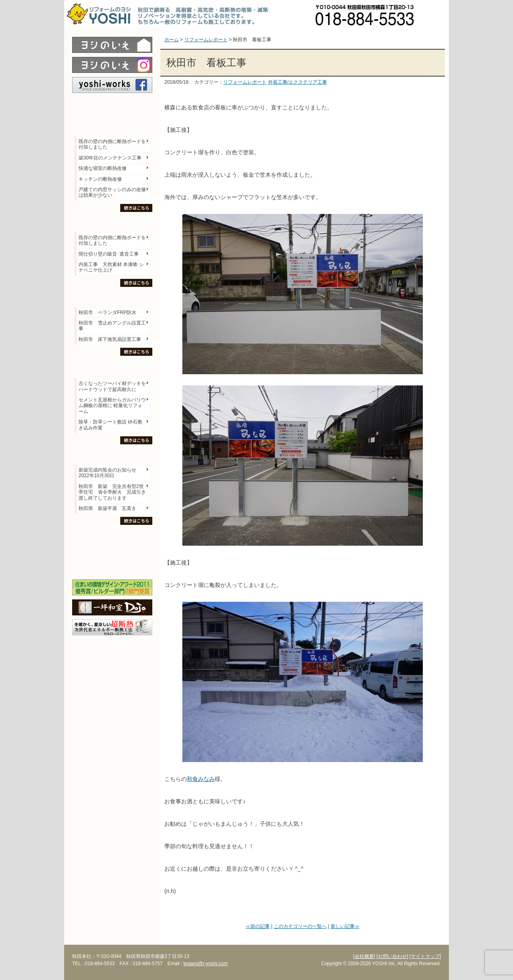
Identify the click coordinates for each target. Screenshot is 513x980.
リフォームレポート (245, 82)
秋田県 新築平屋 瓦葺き (107, 508)
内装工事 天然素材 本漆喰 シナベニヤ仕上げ (111, 267)
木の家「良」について (112, 537)
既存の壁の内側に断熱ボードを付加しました (112, 144)
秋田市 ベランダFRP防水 (107, 313)
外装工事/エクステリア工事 (298, 82)
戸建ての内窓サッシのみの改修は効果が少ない (112, 192)
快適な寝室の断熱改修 (103, 168)
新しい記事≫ (345, 926)
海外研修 (112, 565)
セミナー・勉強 (112, 551)
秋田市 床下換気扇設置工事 (110, 339)
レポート (112, 107)
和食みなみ (201, 779)
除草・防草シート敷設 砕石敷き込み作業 (110, 425)
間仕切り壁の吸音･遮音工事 (109, 254)
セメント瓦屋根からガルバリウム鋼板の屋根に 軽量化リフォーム (112, 406)
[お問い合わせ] (392, 956)
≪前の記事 (258, 926)
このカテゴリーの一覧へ (300, 926)
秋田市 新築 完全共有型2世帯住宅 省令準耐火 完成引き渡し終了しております (112, 492)
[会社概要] (364, 956)
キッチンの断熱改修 (103, 179)
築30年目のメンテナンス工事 (110, 158)
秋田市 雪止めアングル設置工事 (112, 326)
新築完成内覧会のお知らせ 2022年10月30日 (107, 473)
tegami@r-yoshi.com (206, 964)
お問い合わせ (435, 14)
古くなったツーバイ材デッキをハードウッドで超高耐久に (112, 386)
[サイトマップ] (425, 956)
